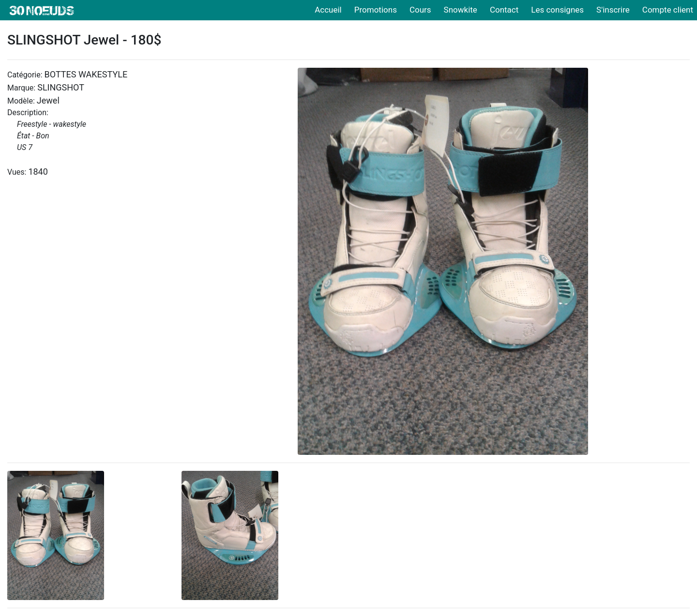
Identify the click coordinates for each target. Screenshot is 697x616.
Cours (420, 10)
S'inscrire (613, 10)
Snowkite (461, 10)
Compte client (668, 10)
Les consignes (557, 10)
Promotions (376, 10)
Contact (504, 10)
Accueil (328, 10)
